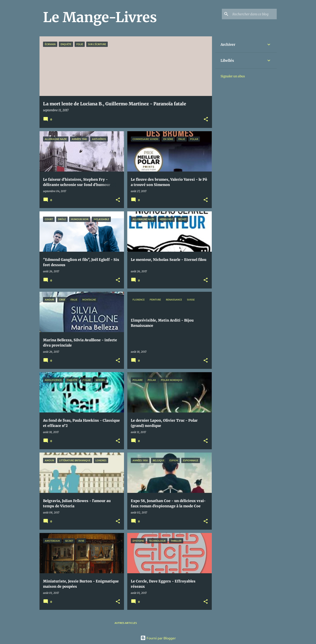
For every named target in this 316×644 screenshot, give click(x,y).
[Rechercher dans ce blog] (254, 14)
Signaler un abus (233, 76)
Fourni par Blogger (158, 638)
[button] (206, 119)
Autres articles (126, 623)
